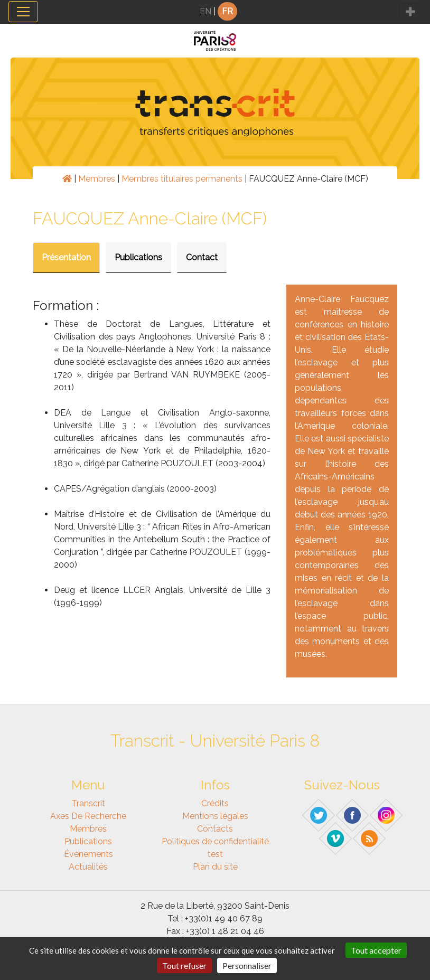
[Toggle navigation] (23, 12)
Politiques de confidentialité (215, 841)
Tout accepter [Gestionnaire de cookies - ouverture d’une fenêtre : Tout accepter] (376, 950)
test (215, 854)
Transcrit (88, 803)
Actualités (88, 867)
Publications (138, 257)
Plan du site (215, 867)
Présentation (66, 257)
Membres (97, 179)
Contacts (215, 829)
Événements (88, 854)
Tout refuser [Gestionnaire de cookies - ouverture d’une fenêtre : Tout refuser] (184, 965)
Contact (202, 257)
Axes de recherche (88, 816)
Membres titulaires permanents (182, 179)
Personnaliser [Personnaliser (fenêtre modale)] (247, 965)
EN (205, 11)
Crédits (215, 803)
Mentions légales (215, 816)
